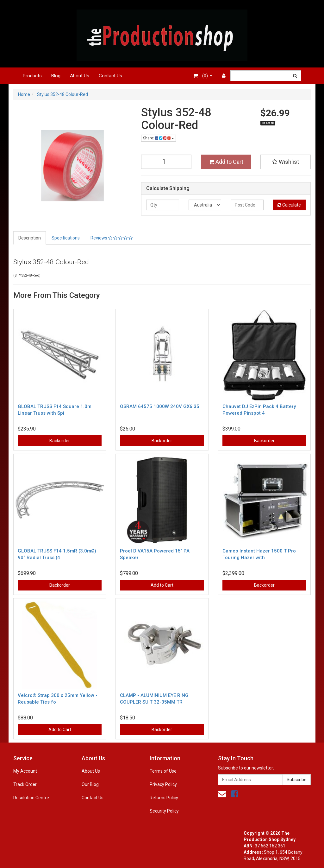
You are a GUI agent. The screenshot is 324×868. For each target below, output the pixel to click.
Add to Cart (226, 162)
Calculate (289, 205)
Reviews (112, 238)
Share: (159, 138)
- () (203, 76)
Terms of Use (163, 771)
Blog (56, 76)
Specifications (66, 238)
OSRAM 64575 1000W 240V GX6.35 (160, 406)
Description (30, 238)
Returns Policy (164, 798)
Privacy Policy (163, 784)
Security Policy (164, 811)
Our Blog (90, 784)
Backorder (60, 441)
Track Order (25, 784)
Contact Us (110, 76)
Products (32, 76)
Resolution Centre (31, 798)
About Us (80, 76)
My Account (25, 771)
